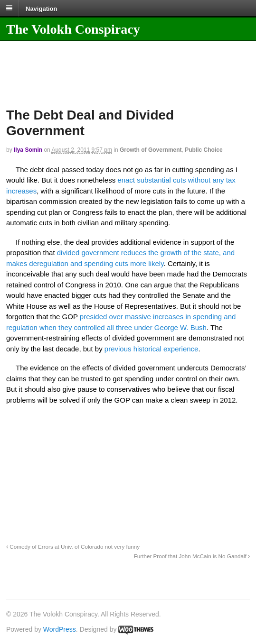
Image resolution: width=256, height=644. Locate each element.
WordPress (60, 629)
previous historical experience (152, 349)
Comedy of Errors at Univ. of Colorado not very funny (73, 547)
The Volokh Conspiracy (73, 29)
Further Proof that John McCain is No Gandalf (192, 556)
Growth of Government (151, 150)
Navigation (41, 8)
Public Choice (204, 150)
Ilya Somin (28, 150)
